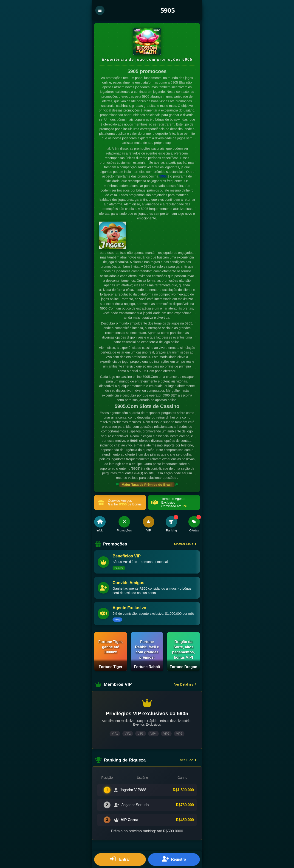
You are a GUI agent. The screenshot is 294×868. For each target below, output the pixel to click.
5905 (163, 177)
